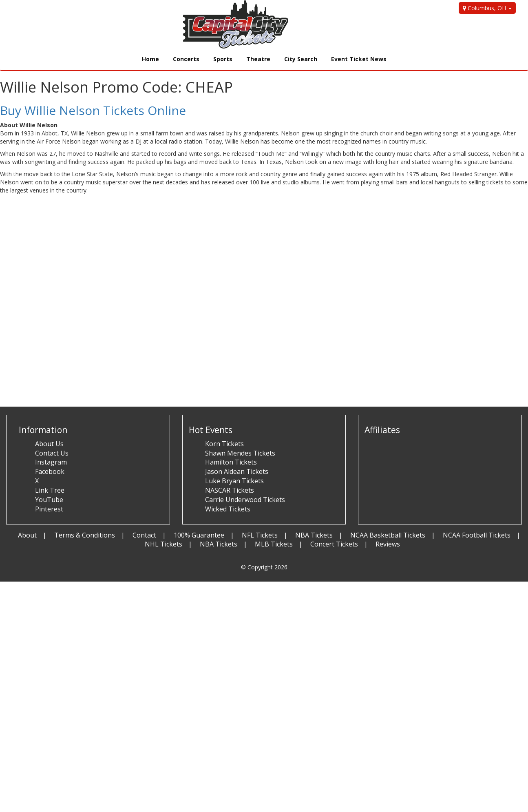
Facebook (50, 471)
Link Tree (50, 490)
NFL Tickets (260, 535)
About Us (49, 444)
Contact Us (52, 453)
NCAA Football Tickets (477, 535)
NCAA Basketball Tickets (388, 535)
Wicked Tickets (228, 509)
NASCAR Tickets (230, 490)
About (27, 535)
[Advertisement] (148, 378)
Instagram (51, 462)
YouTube (49, 500)
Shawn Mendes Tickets (240, 453)
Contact (144, 535)
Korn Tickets (224, 444)
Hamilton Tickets (231, 462)
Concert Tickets (334, 544)
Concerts (186, 59)
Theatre (258, 59)
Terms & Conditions (85, 535)
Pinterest (49, 509)
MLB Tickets (274, 544)
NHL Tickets (163, 544)
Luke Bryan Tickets (234, 481)
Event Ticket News (359, 59)
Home (150, 59)
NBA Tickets (314, 535)
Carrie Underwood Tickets (245, 500)
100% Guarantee (199, 535)
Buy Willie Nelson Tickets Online (93, 110)
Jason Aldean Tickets (237, 471)
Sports (223, 59)
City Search (301, 59)
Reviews (388, 544)
